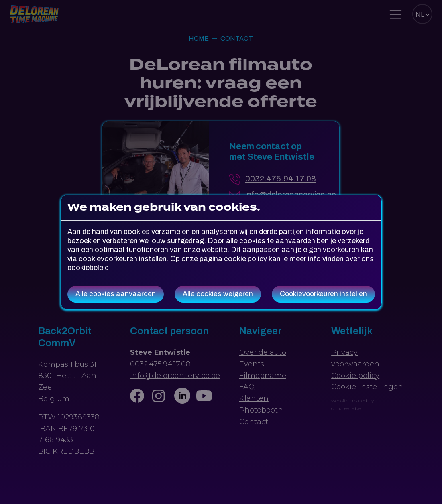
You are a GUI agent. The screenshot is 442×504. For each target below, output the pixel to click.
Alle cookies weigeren (218, 294)
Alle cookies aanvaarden (116, 294)
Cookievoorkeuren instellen (323, 294)
